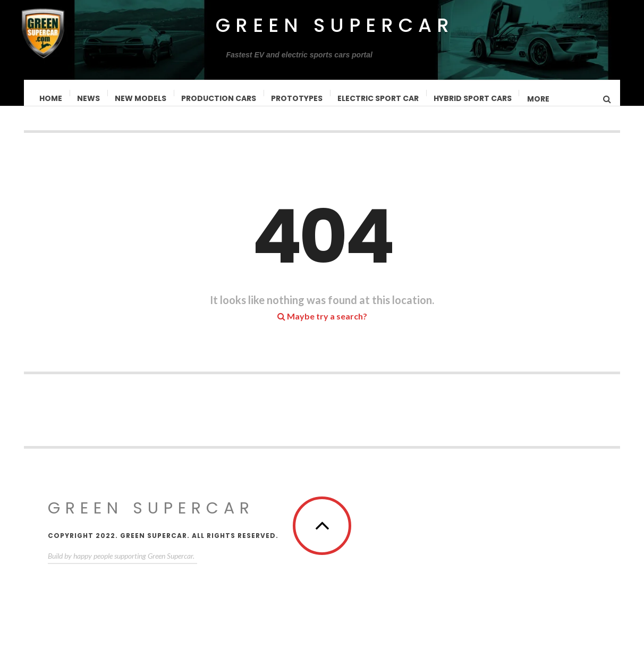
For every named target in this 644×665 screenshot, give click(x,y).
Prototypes (297, 98)
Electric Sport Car (379, 98)
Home (51, 98)
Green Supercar (335, 25)
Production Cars (219, 98)
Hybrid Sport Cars (473, 98)
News (89, 98)
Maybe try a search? (322, 327)
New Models (141, 98)
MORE (539, 99)
